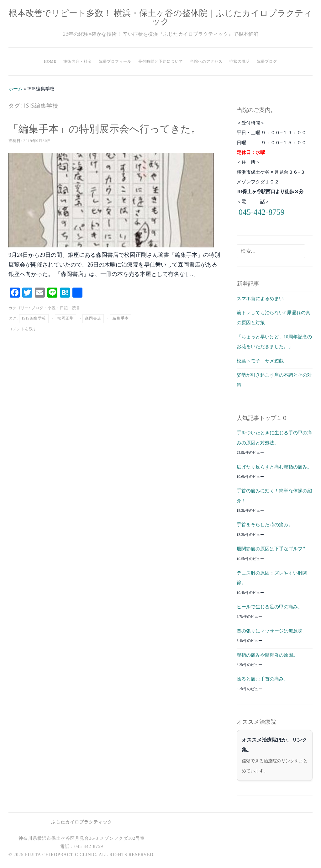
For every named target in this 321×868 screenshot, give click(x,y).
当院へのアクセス (206, 61)
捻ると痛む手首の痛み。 (263, 679)
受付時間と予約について (161, 61)
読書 (76, 308)
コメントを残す (23, 329)
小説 (52, 308)
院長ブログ (267, 61)
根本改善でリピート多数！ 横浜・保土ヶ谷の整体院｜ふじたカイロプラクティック (160, 17)
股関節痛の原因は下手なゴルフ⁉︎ (271, 549)
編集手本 (121, 318)
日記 (64, 308)
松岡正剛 (66, 318)
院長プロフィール (115, 61)
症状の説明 (240, 61)
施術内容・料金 (78, 61)
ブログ (37, 308)
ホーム (16, 89)
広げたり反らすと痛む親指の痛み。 (274, 467)
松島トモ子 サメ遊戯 (260, 361)
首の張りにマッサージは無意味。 (272, 631)
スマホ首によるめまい (260, 299)
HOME (50, 61)
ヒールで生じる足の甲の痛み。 (270, 607)
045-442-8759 (262, 212)
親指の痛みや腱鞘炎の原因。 (267, 655)
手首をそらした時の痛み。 (265, 525)
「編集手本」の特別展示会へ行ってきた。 (105, 128)
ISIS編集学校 (34, 318)
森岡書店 (93, 318)
